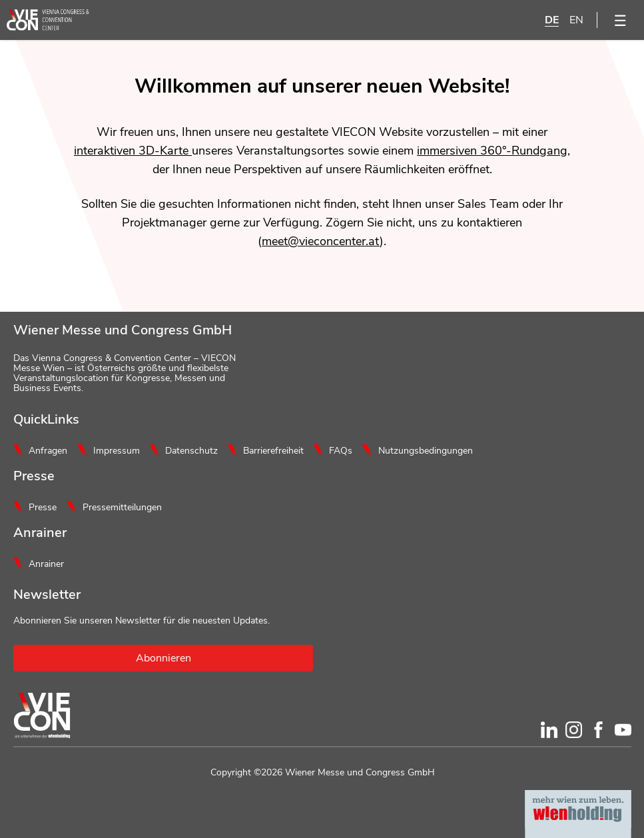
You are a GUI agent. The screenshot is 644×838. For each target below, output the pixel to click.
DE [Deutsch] (552, 20)
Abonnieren (163, 658)
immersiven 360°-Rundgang (492, 151)
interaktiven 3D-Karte (133, 151)
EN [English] (576, 20)
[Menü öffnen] (621, 20)
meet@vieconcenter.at (321, 241)
